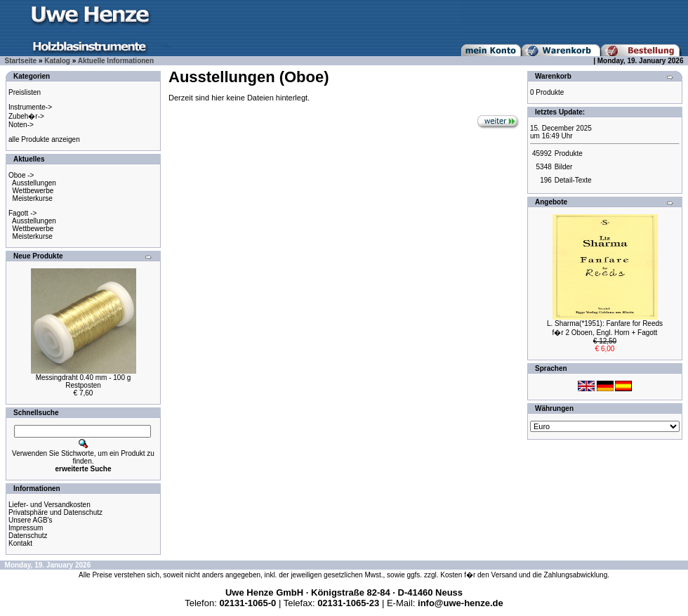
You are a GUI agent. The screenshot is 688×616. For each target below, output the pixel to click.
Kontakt (20, 543)
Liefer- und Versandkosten (49, 505)
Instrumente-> (30, 107)
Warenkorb (553, 76)
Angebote (551, 202)
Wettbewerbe (33, 191)
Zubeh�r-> (26, 116)
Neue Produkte (38, 256)
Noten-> (21, 125)
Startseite (21, 61)
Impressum (26, 528)
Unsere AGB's (31, 520)
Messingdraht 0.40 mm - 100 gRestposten (84, 381)
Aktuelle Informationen (116, 61)
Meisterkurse (33, 198)
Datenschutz (28, 536)
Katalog (57, 61)
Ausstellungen (34, 183)
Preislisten (25, 92)
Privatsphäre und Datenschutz (55, 512)
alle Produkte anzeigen (44, 139)
